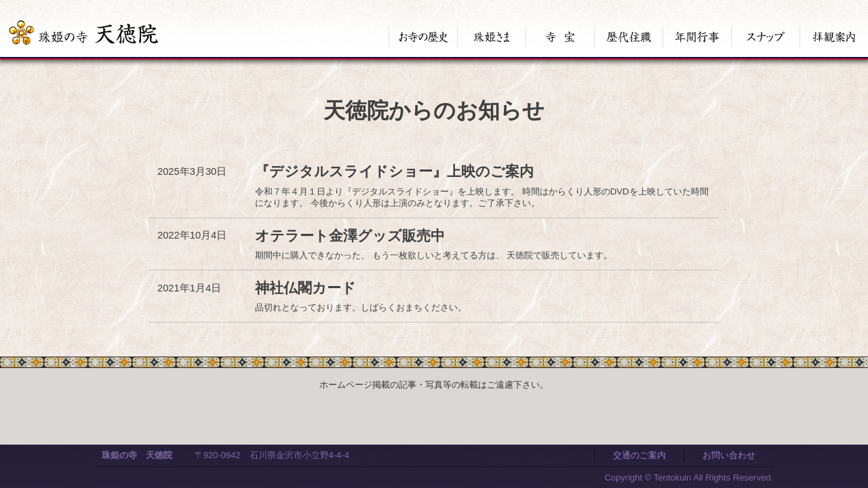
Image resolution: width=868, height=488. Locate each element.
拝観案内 (834, 37)
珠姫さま (491, 37)
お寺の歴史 (423, 37)
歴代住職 (628, 37)
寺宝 (560, 37)
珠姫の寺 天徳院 (137, 455)
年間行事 (697, 37)
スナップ (765, 37)
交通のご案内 (639, 455)
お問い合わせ (729, 455)
